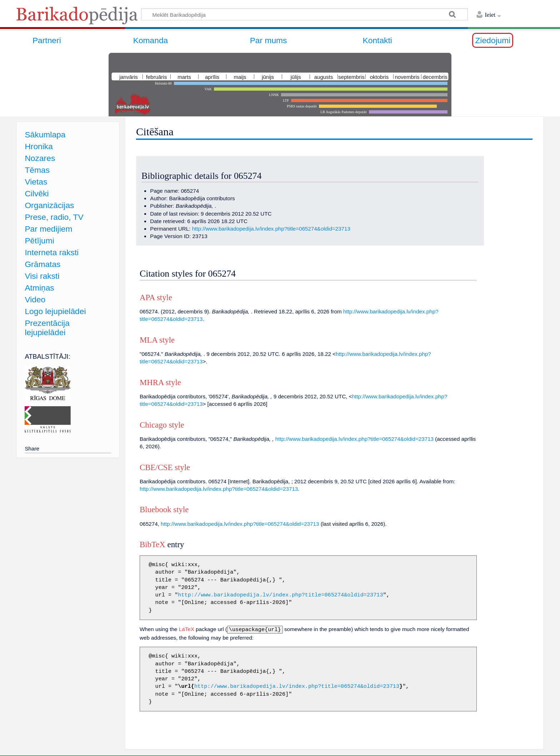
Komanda (151, 40)
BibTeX (152, 545)
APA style (156, 298)
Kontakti (377, 40)
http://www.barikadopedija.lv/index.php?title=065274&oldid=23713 (271, 229)
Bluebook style (164, 510)
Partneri (47, 40)
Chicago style (162, 425)
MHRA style (160, 382)
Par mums (269, 40)
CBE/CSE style (165, 467)
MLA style (157, 340)
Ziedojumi (493, 40)
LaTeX (187, 629)
